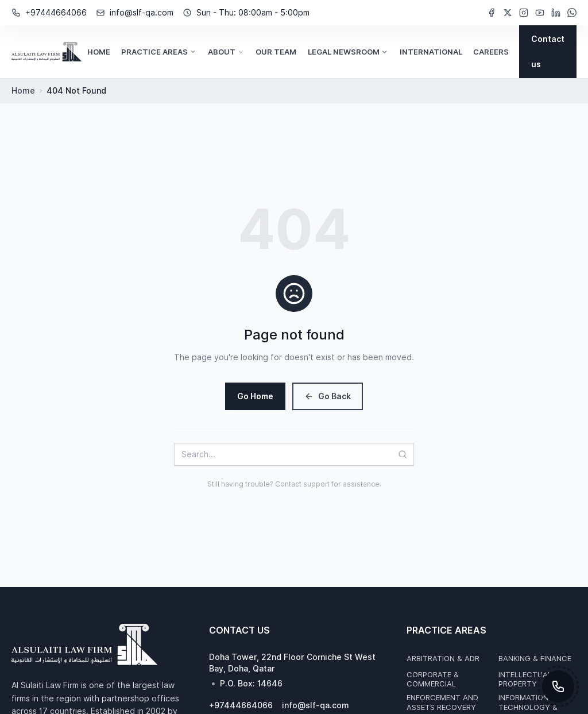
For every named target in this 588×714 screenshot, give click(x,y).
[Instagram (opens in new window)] (524, 13)
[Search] (406, 454)
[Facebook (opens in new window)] (492, 13)
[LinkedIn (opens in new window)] (556, 13)
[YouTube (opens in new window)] (540, 13)
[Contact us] (548, 52)
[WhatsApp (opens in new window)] (572, 13)
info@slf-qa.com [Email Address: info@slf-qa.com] (142, 13)
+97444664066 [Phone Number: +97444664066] (56, 13)
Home (23, 91)
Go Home (255, 396)
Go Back (328, 396)
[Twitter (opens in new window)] (508, 13)
